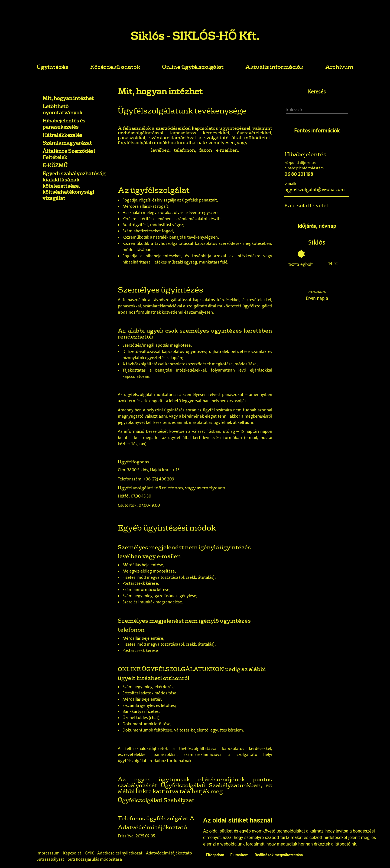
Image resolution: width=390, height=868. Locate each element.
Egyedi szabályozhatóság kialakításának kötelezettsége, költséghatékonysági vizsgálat (74, 186)
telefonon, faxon (193, 150)
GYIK (89, 853)
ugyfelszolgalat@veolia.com (315, 190)
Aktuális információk (274, 66)
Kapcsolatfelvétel (306, 205)
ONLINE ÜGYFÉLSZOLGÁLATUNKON (171, 669)
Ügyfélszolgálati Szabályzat (156, 800)
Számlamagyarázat (67, 143)
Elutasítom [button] (239, 855)
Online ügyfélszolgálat (193, 66)
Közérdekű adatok (115, 66)
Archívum (339, 66)
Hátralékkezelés (62, 135)
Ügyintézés (52, 66)
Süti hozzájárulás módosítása (95, 859)
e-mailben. (227, 150)
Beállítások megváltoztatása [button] (279, 855)
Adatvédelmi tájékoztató (152, 827)
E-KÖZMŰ (55, 165)
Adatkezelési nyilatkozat (120, 853)
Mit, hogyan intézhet (68, 98)
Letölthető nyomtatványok (62, 109)
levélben (160, 150)
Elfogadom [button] (215, 855)
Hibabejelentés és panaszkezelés (64, 124)
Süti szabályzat (50, 859)
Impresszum (48, 853)
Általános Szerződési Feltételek (69, 154)
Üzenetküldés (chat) (141, 718)
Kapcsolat (72, 853)
